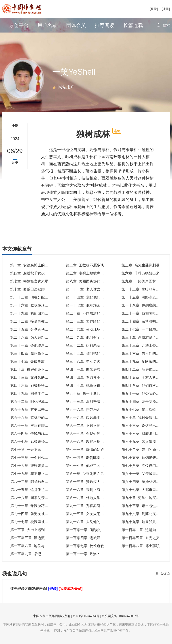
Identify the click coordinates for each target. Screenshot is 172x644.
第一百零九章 (26, 554)
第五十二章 (36, 402)
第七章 (29, 281)
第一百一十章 (90, 554)
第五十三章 (92, 402)
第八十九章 (90, 498)
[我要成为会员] (71, 589)
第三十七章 (27, 361)
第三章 (141, 265)
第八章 (87, 281)
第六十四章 (36, 434)
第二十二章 (35, 321)
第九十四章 (35, 514)
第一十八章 (146, 305)
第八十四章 (144, 482)
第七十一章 (85, 450)
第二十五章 (33, 329)
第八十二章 (31, 482)
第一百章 (35, 530)
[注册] (166, 9)
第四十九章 (33, 394)
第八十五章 (33, 490)
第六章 (141, 273)
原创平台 (19, 25)
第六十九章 (139, 442)
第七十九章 (31, 474)
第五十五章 (36, 410)
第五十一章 (144, 394)
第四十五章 (144, 377)
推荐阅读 (105, 25)
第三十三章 (144, 345)
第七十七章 (92, 466)
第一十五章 (144, 297)
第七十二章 (141, 450)
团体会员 (76, 25)
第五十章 (83, 394)
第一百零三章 (35, 538)
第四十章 (31, 369)
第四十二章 (144, 369)
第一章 (31, 265)
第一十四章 (90, 297)
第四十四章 (88, 377)
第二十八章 (35, 337)
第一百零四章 (90, 538)
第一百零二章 (142, 530)
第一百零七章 (85, 546)
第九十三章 (146, 506)
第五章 (87, 273)
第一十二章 (142, 289)
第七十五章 (144, 458)
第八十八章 (35, 498)
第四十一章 (88, 369)
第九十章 (144, 498)
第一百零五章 (141, 538)
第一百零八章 (141, 546)
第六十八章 (87, 442)
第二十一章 (146, 313)
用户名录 (47, 25)
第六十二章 (90, 426)
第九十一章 (35, 506)
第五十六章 (83, 410)
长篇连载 (133, 25)
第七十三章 (31, 458)
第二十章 (90, 313)
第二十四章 (144, 321)
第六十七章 (31, 442)
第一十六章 (33, 305)
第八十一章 (142, 474)
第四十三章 (33, 377)
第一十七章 (90, 305)
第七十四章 (87, 458)
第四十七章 (90, 385)
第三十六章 (146, 353)
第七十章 (26, 450)
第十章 (27, 289)
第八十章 (85, 474)
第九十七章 (35, 522)
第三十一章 (33, 345)
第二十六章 (90, 329)
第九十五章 (88, 514)
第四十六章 (33, 385)
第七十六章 (33, 466)
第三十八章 (83, 361)
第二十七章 (146, 329)
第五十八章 (35, 418)
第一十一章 (87, 289)
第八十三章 (88, 482)
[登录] (154, 9)
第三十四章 (33, 353)
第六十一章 (35, 426)
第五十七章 (139, 410)
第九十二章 (90, 506)
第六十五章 (92, 434)
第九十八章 (90, 522)
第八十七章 (146, 490)
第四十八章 (146, 385)
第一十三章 (35, 297)
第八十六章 (88, 490)
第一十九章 (35, 313)
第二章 (85, 265)
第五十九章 (90, 418)
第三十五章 (90, 353)
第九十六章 (144, 514)
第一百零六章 (31, 546)
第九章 (139, 281)
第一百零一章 (88, 530)
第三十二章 (88, 345)
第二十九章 (88, 337)
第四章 (27, 273)
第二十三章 (90, 321)
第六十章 (144, 418)
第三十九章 (144, 361)
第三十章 (142, 337)
